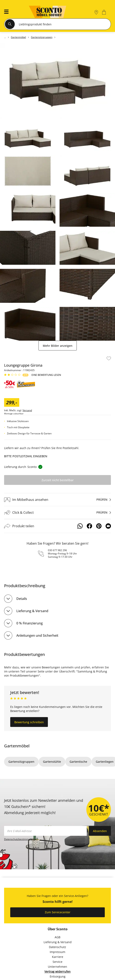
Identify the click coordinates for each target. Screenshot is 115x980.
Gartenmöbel (17, 746)
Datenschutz (57, 947)
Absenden (100, 831)
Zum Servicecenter (58, 912)
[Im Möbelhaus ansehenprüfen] (57, 500)
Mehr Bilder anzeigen (58, 346)
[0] (104, 12)
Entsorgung (58, 976)
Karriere (58, 957)
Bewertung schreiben (29, 722)
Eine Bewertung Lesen (46, 375)
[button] (5, 12)
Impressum (57, 952)
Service (57, 962)
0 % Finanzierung (30, 623)
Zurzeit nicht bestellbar (58, 480)
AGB (57, 937)
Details (22, 599)
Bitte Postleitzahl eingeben (26, 456)
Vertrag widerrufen (57, 972)
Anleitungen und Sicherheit (37, 635)
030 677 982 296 (57, 550)
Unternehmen (57, 967)
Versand (27, 410)
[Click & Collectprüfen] (57, 513)
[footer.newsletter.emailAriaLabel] (45, 831)
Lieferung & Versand (32, 611)
